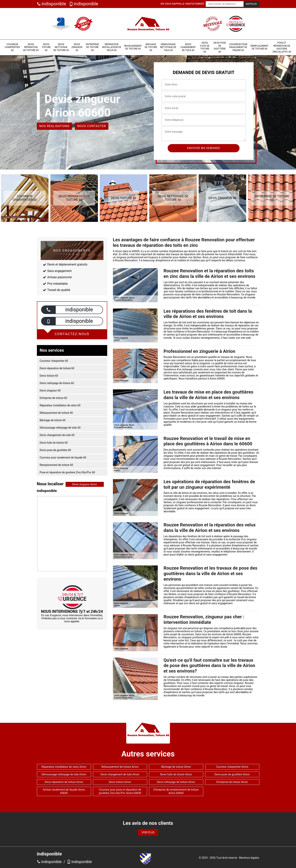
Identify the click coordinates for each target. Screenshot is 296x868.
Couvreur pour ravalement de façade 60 (238, 47)
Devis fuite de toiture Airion (176, 774)
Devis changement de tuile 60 (188, 47)
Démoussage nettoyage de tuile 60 (168, 47)
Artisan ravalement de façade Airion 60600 (64, 791)
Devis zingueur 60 (77, 47)
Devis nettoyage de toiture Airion (176, 782)
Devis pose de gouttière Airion (232, 774)
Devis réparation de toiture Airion (64, 782)
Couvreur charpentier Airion (232, 767)
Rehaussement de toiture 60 (133, 47)
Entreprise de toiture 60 (92, 47)
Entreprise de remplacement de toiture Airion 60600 (176, 791)
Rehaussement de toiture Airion (120, 767)
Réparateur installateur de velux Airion (64, 767)
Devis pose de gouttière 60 (220, 47)
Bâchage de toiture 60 (151, 47)
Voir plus (148, 832)
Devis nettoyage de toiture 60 (61, 47)
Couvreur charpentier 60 (12, 47)
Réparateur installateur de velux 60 (112, 47)
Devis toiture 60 (46, 47)
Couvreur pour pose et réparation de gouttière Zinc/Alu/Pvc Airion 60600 (120, 791)
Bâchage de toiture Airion (176, 767)
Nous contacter (92, 126)
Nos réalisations (54, 126)
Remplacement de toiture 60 (259, 47)
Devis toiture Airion (120, 782)
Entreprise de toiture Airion (232, 782)
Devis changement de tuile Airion (120, 774)
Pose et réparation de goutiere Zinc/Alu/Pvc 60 (282, 47)
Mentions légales (249, 858)
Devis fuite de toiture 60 (205, 47)
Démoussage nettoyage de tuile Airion (64, 774)
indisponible (52, 4)
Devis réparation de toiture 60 (31, 47)
